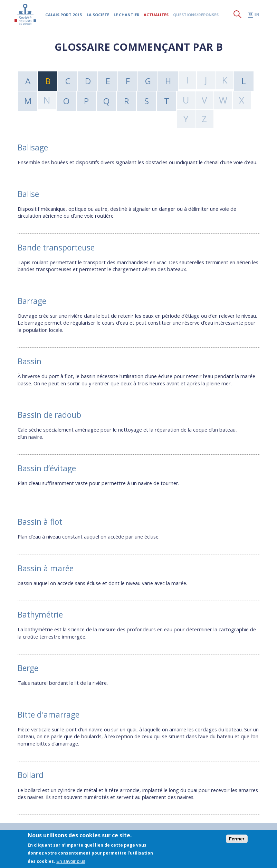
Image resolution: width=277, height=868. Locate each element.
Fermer (237, 839)
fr (251, 16)
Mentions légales (92, 827)
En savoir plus (71, 861)
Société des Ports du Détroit (26, 15)
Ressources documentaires (209, 827)
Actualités (157, 16)
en (257, 16)
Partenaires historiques (145, 827)
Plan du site (53, 827)
